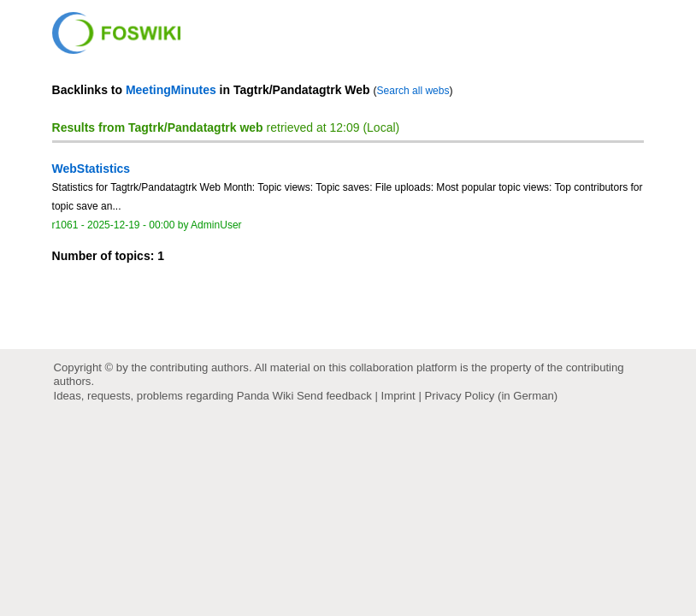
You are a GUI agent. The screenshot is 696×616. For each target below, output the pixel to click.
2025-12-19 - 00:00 (131, 225)
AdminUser (216, 225)
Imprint (398, 396)
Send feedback (334, 396)
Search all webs (413, 91)
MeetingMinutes (171, 90)
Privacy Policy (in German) (491, 396)
